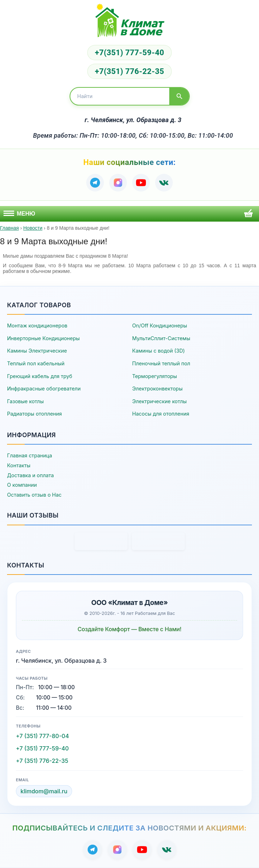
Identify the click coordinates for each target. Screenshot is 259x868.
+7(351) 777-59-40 (129, 53)
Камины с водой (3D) (158, 351)
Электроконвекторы (157, 389)
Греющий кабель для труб (40, 376)
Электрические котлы (159, 401)
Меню (19, 214)
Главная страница (30, 455)
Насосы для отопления (161, 414)
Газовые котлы (25, 401)
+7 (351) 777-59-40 (42, 748)
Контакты (19, 465)
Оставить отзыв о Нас (34, 495)
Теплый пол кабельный (36, 363)
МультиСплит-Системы (161, 338)
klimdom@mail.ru (44, 791)
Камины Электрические (37, 351)
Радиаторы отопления (34, 414)
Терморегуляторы (155, 376)
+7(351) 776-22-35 (129, 71)
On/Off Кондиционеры (160, 325)
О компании (22, 485)
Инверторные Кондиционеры (43, 338)
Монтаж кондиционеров (37, 325)
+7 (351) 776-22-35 (42, 761)
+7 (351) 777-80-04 (42, 736)
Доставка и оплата (30, 475)
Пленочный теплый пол (161, 363)
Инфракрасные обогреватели (44, 389)
